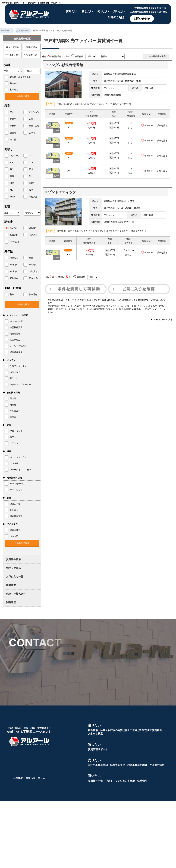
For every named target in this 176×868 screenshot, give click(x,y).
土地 (132, 781)
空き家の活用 (157, 765)
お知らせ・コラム (35, 778)
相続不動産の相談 (137, 765)
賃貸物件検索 (14, 559)
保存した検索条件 (16, 594)
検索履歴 (11, 585)
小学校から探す (12, 55)
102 (69, 127)
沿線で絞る (32, 47)
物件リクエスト (15, 568)
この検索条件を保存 (156, 56)
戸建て (109, 781)
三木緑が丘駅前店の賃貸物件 (146, 730)
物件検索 (93, 730)
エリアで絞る (12, 47)
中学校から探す (32, 55)
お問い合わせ (142, 19)
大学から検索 (95, 733)
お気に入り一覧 (15, 576)
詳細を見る (162, 125)
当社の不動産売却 (98, 765)
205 (69, 142)
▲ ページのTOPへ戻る (162, 319)
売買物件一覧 (95, 781)
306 (69, 171)
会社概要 (18, 778)
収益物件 (142, 781)
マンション (121, 781)
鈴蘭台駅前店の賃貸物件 (114, 730)
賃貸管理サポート (98, 749)
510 (68, 254)
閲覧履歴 (11, 602)
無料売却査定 (118, 765)
